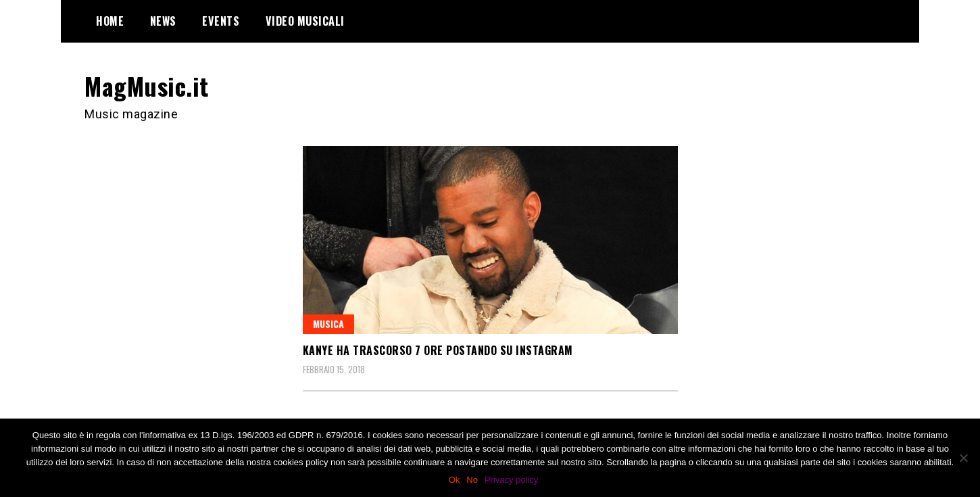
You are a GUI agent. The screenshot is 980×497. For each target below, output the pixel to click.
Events (221, 21)
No (472, 480)
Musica (328, 324)
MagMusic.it (147, 86)
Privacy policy (511, 480)
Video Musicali (305, 21)
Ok (455, 480)
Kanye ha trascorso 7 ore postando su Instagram (438, 350)
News (163, 21)
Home (110, 21)
